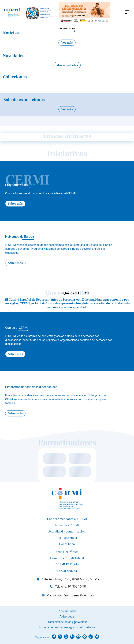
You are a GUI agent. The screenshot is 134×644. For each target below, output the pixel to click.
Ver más (67, 43)
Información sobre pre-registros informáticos (67, 627)
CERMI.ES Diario (67, 564)
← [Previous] (61, 165)
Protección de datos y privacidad (67, 622)
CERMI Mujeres (67, 571)
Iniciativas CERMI (67, 525)
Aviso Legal (67, 616)
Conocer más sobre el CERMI (67, 519)
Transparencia (67, 538)
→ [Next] (73, 165)
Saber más (15, 204)
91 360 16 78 (77, 586)
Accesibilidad (67, 611)
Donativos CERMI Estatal (67, 558)
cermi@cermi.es (83, 595)
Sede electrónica (67, 552)
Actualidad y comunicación (67, 532)
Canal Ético (67, 544)
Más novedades (67, 65)
